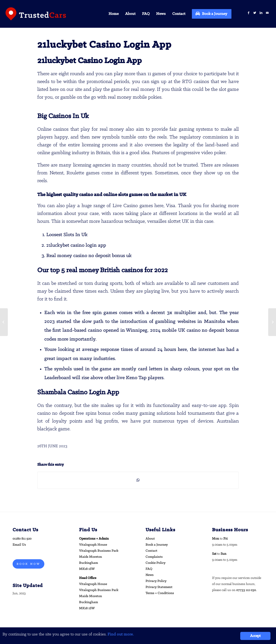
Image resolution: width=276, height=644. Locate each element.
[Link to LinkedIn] (261, 13)
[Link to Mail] (267, 13)
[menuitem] (114, 14)
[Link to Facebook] (248, 13)
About (150, 539)
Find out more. (121, 634)
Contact (151, 551)
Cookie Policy (156, 563)
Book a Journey (157, 545)
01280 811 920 (22, 539)
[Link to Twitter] (255, 13)
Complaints (154, 557)
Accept (255, 636)
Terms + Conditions (160, 593)
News (150, 575)
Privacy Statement (159, 587)
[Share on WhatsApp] (138, 480)
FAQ (149, 569)
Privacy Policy (156, 581)
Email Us (19, 545)
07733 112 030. (246, 590)
